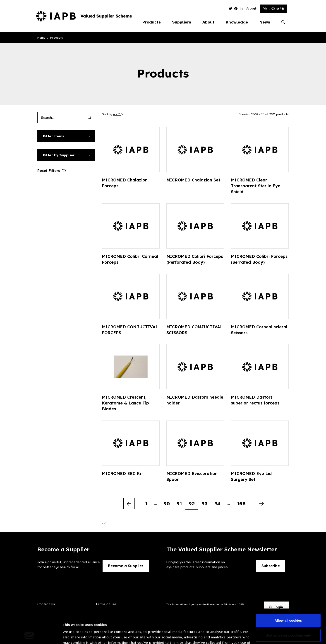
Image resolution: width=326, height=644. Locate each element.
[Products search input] (61, 118)
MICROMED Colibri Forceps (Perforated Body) (195, 259)
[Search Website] (283, 22)
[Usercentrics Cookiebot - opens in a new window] (29, 635)
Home (41, 38)
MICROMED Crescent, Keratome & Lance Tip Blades (125, 403)
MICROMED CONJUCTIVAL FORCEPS (130, 330)
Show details (73, 631)
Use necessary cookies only (288, 603)
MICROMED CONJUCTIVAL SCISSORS (194, 330)
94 (217, 504)
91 (179, 504)
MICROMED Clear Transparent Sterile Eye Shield (256, 186)
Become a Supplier (126, 566)
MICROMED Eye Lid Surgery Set (251, 476)
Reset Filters (52, 171)
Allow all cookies (288, 588)
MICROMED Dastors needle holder (195, 400)
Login (252, 8)
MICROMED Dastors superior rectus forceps (255, 400)
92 (192, 504)
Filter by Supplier (59, 155)
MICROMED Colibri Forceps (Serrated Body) (259, 259)
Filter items (54, 136)
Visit (274, 8)
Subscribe (271, 566)
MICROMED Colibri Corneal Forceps (130, 259)
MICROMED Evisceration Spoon (192, 476)
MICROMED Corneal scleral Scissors (259, 330)
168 (241, 504)
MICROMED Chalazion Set (193, 180)
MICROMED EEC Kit (122, 474)
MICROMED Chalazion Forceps (125, 183)
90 (167, 504)
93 (205, 504)
